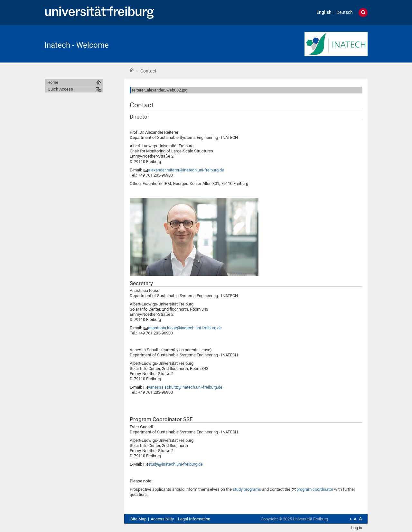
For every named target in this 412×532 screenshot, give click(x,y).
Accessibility (162, 519)
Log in (357, 528)
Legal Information (194, 519)
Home (132, 70)
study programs (247, 489)
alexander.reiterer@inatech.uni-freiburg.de (186, 170)
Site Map (138, 519)
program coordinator (315, 489)
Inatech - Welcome (77, 45)
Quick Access (60, 89)
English (324, 12)
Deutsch (345, 12)
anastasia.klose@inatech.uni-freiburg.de (185, 328)
